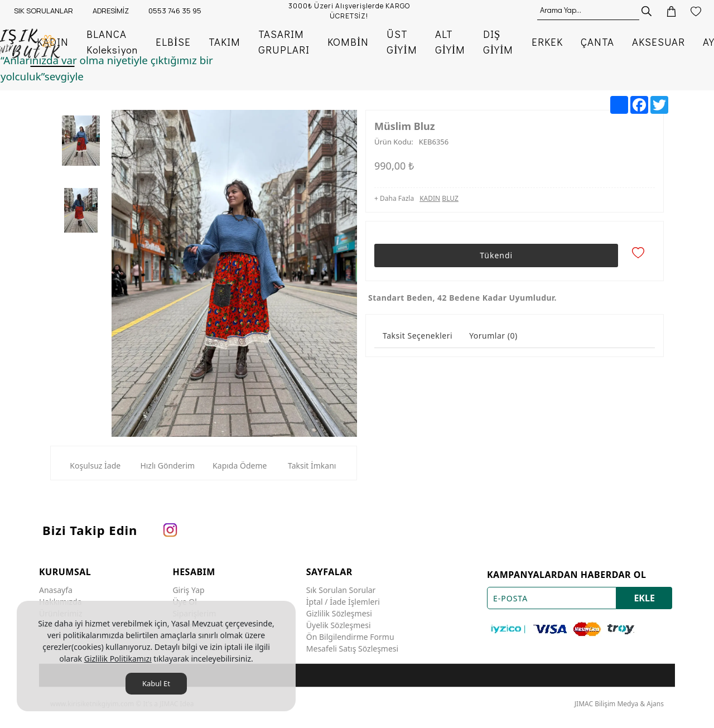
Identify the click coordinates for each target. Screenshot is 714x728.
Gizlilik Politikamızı (118, 659)
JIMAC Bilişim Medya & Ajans (619, 702)
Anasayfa (56, 588)
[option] (81, 141)
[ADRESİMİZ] (109, 11)
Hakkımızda (61, 599)
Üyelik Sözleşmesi (339, 623)
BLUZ (450, 201)
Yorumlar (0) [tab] (493, 333)
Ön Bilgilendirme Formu (350, 635)
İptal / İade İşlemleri (343, 599)
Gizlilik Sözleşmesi (339, 611)
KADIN (430, 201)
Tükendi (495, 256)
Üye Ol (184, 599)
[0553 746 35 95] (173, 11)
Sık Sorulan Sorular (341, 588)
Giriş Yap (188, 588)
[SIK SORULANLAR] (42, 11)
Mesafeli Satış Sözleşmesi (352, 646)
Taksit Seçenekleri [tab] (418, 333)
